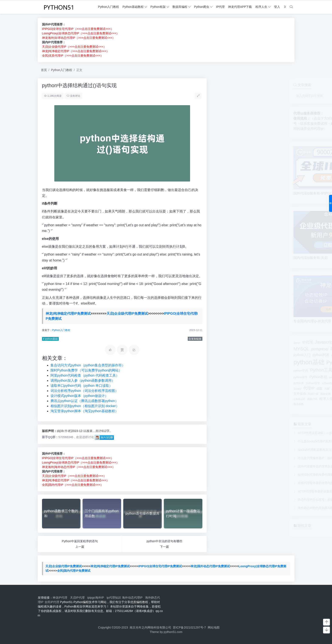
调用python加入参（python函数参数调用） (83, 381)
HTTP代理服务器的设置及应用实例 (242, 491)
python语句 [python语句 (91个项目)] (234, 383)
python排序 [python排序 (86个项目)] (221, 377)
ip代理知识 (114, 598)
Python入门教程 (62, 70)
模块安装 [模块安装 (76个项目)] (259, 394)
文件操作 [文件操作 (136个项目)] (220, 394)
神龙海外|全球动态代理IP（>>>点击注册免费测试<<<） (79, 38)
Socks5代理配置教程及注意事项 (240, 450)
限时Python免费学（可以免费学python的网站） (86, 370)
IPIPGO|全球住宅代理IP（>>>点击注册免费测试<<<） (78, 29)
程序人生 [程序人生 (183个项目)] (247, 399)
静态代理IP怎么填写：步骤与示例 (241, 500)
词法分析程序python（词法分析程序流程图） (84, 391)
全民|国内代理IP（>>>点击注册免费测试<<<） (73, 485)
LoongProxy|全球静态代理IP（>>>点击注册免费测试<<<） (81, 33)
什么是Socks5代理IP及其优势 (238, 441)
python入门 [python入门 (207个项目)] (223, 355)
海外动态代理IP (133, 598)
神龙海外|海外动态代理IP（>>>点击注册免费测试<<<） (78, 467)
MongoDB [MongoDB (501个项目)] (266, 342)
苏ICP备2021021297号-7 (189, 627)
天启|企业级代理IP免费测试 (127, 314)
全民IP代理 (52, 602)
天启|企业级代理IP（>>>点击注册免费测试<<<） (74, 47)
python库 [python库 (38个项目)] (260, 371)
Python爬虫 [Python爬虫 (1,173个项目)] (275, 376)
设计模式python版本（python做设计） (79, 396)
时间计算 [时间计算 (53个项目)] (234, 394)
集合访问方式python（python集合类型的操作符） (88, 365)
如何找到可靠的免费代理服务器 (239, 475)
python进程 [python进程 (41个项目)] (248, 383)
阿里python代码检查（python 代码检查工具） (85, 375)
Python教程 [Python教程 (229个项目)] (239, 377)
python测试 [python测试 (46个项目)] (256, 377)
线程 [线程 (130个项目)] (259, 399)
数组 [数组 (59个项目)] (278, 389)
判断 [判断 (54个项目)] (248, 389)
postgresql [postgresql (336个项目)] (241, 349)
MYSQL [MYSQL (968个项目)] (222, 349)
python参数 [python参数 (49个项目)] (258, 355)
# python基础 (50, 339)
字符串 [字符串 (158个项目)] (268, 388)
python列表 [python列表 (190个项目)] (242, 355)
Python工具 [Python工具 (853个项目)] (242, 370)
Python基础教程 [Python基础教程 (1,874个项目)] (265, 363)
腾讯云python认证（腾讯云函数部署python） (84, 401)
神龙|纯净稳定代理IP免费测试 (68, 314)
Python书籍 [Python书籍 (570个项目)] (262, 349)
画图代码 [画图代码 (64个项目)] (233, 399)
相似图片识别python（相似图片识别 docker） (85, 406)
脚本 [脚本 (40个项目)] (266, 399)
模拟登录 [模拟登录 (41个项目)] (271, 394)
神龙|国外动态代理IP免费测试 (210, 566)
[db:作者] (65, 431)
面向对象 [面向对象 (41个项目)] (284, 399)
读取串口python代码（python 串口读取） (81, 386)
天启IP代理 (78, 598)
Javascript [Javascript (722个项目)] (245, 342)
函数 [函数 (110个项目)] (240, 388)
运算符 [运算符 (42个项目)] (274, 399)
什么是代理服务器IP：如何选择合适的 (244, 458)
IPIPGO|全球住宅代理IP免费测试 (160, 566)
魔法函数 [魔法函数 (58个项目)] (219, 404)
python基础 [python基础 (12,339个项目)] (230, 362)
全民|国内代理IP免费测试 (74, 571)
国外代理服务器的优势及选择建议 (241, 466)
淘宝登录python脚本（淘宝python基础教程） (84, 411)
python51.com (173, 632)
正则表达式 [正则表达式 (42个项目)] (220, 399)
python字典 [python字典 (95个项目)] (221, 371)
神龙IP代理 (61, 598)
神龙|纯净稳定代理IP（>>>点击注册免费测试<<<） (76, 51)
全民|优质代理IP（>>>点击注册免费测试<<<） (73, 56)
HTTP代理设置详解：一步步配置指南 (243, 433)
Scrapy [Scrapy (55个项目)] (218, 389)
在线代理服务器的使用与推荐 (238, 483)
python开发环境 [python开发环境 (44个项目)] (275, 371)
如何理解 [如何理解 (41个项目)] (257, 389)
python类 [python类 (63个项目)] (219, 383)
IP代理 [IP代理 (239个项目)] (228, 342)
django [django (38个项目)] (217, 343)
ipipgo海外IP (97, 598)
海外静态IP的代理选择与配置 (238, 508)
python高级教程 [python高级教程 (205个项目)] (268, 383)
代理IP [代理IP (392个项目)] (230, 388)
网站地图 (214, 627)
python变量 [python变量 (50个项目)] (272, 355)
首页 (44, 70)
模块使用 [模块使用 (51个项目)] (246, 394)
